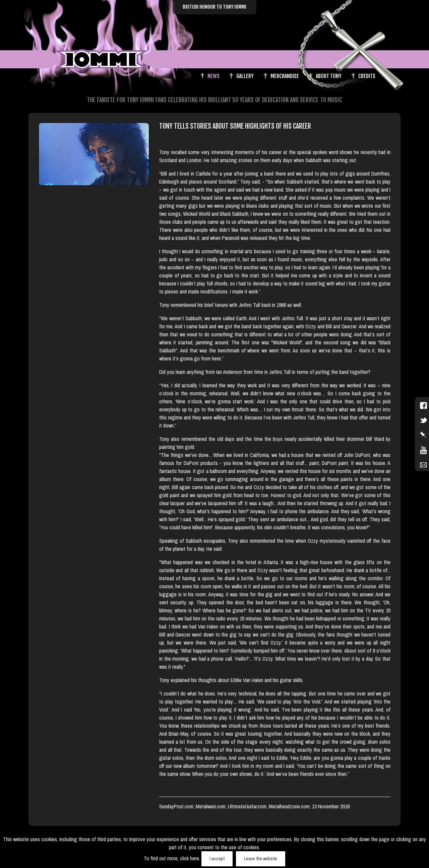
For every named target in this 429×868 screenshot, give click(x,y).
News (213, 76)
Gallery (245, 76)
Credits (367, 76)
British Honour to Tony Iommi (214, 7)
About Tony (329, 76)
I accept (217, 859)
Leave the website (261, 859)
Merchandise (285, 76)
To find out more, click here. (173, 858)
